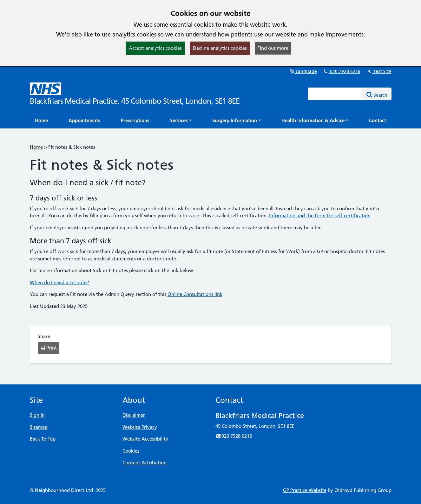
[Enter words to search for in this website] (335, 94)
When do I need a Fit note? (59, 282)
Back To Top (43, 439)
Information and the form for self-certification (320, 216)
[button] (181, 120)
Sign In (37, 415)
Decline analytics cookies (220, 48)
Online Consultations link (195, 294)
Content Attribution (145, 463)
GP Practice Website (305, 490)
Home (36, 147)
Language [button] (303, 71)
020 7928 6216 (342, 71)
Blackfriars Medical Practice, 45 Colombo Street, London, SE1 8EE (135, 101)
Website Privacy (140, 427)
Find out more (273, 48)
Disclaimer (134, 415)
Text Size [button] (379, 71)
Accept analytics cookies (155, 48)
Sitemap (39, 427)
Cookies (131, 451)
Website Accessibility (145, 439)
